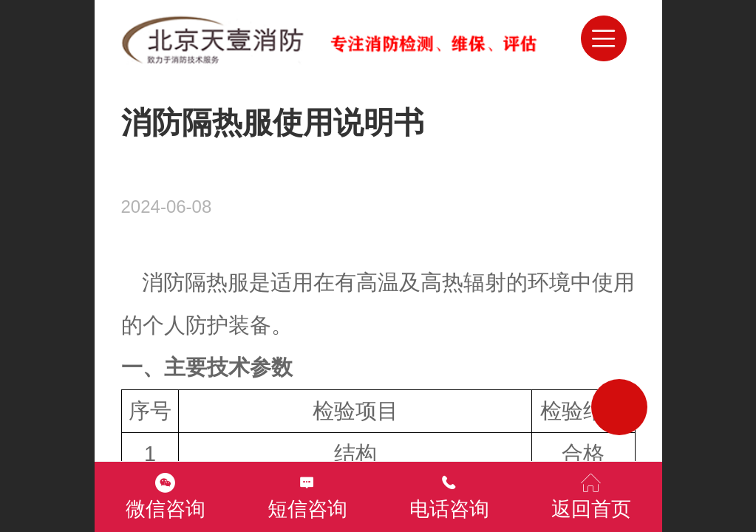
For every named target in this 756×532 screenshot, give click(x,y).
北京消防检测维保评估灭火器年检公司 (387, 38)
